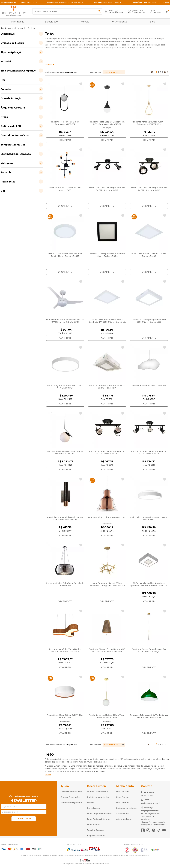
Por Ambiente (119, 22)
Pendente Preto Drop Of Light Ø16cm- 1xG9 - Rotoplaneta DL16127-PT (107, 123)
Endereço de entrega (126, 808)
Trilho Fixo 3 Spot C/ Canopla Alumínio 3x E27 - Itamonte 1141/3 (107, 189)
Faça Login (114, 10)
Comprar (65, 140)
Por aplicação (93, 808)
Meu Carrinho (123, 803)
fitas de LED (142, 766)
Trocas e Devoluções (70, 797)
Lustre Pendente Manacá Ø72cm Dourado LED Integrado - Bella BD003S (107, 584)
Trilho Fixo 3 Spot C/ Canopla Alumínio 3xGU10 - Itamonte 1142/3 (149, 453)
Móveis (85, 22)
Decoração (51, 22)
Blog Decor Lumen (96, 836)
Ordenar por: (96, 72)
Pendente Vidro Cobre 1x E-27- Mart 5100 (107, 517)
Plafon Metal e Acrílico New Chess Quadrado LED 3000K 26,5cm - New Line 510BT (149, 586)
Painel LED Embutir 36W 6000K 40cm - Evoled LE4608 (149, 255)
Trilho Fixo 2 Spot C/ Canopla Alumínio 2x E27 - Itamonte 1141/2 (149, 189)
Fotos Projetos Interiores (99, 819)
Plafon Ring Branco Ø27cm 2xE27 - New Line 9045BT (149, 518)
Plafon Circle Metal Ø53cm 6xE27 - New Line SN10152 (65, 716)
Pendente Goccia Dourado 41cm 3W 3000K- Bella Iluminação (149, 650)
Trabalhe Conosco (96, 830)
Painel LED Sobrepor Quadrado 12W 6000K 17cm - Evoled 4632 (149, 321)
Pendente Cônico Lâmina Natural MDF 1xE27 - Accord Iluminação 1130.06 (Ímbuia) (107, 652)
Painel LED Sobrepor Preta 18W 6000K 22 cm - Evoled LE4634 (107, 255)
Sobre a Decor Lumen (97, 792)
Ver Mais (48, 775)
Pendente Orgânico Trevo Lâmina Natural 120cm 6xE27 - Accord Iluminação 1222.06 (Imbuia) (65, 652)
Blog (152, 22)
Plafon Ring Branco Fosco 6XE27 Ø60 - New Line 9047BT (65, 387)
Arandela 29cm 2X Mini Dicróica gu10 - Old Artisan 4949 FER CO (65, 518)
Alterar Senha (123, 814)
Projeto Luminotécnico (98, 797)
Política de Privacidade (72, 792)
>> (168, 72)
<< (149, 72)
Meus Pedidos (123, 797)
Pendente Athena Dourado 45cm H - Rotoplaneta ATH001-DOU (149, 123)
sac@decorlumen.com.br (151, 803)
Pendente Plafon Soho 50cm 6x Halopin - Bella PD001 (65, 584)
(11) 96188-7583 (147, 795)
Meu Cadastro (123, 792)
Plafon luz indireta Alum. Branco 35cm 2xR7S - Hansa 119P (107, 387)
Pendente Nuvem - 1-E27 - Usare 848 (149, 386)
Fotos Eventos (94, 825)
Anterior (152, 72)
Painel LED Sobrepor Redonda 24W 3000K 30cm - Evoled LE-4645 (65, 255)
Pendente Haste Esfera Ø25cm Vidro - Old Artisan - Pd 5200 (65, 453)
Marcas (90, 803)
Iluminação (18, 22)
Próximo (165, 72)
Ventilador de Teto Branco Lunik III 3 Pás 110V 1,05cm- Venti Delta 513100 (65, 321)
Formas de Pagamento (72, 803)
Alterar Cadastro (124, 819)
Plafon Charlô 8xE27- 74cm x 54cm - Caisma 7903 (65, 189)
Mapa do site (145, 855)
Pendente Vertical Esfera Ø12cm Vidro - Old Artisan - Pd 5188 (107, 716)
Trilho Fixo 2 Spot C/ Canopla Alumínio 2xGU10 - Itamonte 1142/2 (107, 453)
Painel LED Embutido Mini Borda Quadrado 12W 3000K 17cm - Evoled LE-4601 (107, 322)
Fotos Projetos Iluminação (99, 814)
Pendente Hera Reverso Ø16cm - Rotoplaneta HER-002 (65, 123)
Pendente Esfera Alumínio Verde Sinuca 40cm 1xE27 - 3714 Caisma (149, 716)
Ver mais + (49, 65)
